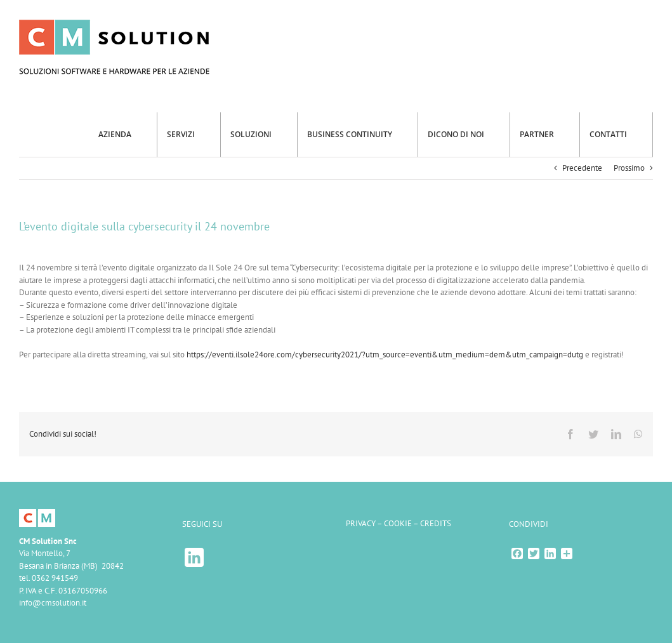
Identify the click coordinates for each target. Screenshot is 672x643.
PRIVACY (361, 523)
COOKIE (398, 523)
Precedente (582, 168)
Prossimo (629, 168)
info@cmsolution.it (53, 603)
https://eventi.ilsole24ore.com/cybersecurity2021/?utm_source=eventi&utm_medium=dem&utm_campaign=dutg (385, 355)
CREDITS (436, 523)
